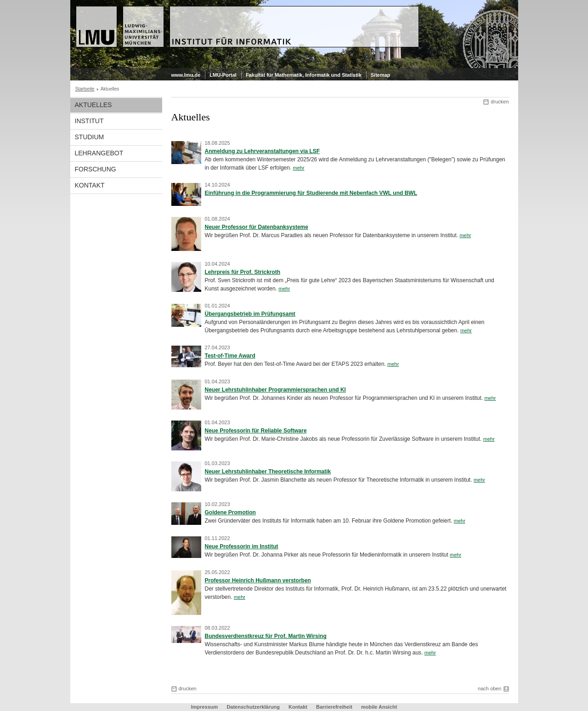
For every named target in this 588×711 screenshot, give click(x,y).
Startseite (85, 89)
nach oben (489, 688)
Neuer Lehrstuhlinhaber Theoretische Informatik (268, 472)
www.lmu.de (186, 75)
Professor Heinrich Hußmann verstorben (258, 580)
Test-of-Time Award (230, 356)
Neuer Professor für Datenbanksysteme (257, 227)
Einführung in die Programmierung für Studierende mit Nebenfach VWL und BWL (311, 193)
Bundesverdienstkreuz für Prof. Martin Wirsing (266, 636)
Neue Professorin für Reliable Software (256, 431)
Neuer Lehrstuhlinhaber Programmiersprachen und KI (275, 390)
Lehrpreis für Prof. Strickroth (243, 272)
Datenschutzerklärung (253, 707)
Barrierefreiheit (335, 707)
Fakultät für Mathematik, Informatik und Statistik (304, 75)
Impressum (205, 707)
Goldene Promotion (230, 512)
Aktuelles (93, 105)
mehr (299, 168)
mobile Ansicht (379, 707)
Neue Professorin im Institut (242, 546)
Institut (89, 121)
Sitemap (381, 75)
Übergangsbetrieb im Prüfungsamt (250, 314)
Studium (90, 137)
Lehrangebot (99, 153)
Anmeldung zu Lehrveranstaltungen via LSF (263, 151)
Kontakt (90, 185)
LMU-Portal (223, 75)
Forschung (96, 169)
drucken (500, 102)
